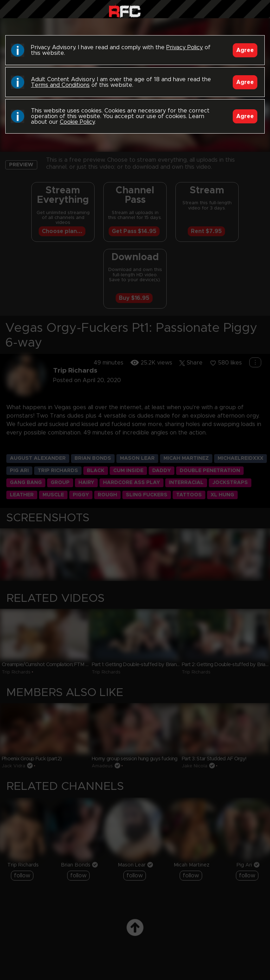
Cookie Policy (77, 122)
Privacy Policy (185, 47)
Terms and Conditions (60, 85)
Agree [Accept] (245, 50)
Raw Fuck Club (125, 11)
